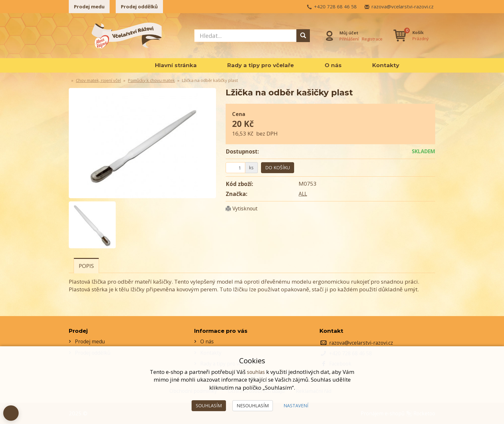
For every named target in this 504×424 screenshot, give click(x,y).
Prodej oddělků (139, 6)
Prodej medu (89, 6)
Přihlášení (348, 38)
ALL (303, 194)
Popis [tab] (86, 266)
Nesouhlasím (253, 406)
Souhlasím (209, 406)
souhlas (256, 372)
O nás (333, 65)
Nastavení (296, 406)
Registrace (371, 38)
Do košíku (278, 168)
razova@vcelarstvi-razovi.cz (403, 6)
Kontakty (386, 65)
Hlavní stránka (176, 65)
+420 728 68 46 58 (335, 6)
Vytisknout (246, 208)
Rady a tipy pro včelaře (261, 65)
